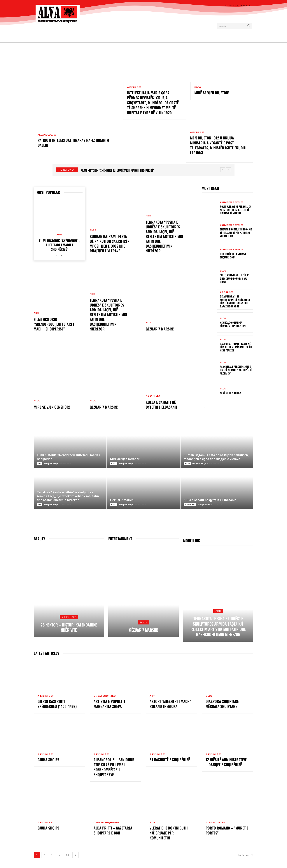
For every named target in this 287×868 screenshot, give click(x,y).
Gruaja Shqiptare (107, 821)
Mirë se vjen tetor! (230, 392)
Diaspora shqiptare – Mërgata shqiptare (224, 703)
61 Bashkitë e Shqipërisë (170, 758)
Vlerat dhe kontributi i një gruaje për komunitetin (169, 831)
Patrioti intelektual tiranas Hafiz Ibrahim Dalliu (73, 143)
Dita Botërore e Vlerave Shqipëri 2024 (233, 254)
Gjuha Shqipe (48, 826)
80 (67, 853)
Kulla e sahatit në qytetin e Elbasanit (162, 404)
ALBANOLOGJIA (47, 135)
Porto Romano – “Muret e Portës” (227, 828)
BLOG (198, 87)
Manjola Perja (51, 462)
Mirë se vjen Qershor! (52, 406)
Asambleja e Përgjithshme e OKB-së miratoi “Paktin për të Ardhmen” (236, 369)
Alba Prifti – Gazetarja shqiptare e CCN (113, 828)
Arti (59, 234)
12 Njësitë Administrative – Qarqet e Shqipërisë (226, 761)
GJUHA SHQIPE (48, 758)
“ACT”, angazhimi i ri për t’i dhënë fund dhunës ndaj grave (235, 277)
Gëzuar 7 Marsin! (104, 406)
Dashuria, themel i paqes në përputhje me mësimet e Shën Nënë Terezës (236, 346)
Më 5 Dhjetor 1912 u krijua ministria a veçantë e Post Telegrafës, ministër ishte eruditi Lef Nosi (218, 144)
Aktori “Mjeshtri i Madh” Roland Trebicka (170, 703)
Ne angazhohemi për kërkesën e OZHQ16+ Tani (233, 323)
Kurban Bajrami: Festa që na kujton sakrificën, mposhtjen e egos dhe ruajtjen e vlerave (110, 243)
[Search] (249, 26)
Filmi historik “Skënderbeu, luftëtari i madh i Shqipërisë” (118, 169)
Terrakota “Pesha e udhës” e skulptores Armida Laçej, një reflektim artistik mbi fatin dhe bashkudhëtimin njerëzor (108, 314)
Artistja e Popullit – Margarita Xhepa (111, 703)
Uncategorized (105, 695)
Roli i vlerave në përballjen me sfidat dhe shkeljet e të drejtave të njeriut (236, 209)
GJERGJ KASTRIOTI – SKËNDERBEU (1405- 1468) (57, 703)
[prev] (223, 169)
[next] (229, 169)
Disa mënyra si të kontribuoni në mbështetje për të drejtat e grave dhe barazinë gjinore (235, 300)
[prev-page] (56, 255)
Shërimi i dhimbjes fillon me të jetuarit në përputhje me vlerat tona (236, 232)
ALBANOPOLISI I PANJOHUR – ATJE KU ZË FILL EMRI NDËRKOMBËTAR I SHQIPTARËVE (115, 766)
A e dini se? (134, 87)
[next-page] (62, 255)
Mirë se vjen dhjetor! (212, 93)
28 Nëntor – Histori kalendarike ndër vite (69, 626)
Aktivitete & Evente (232, 201)
